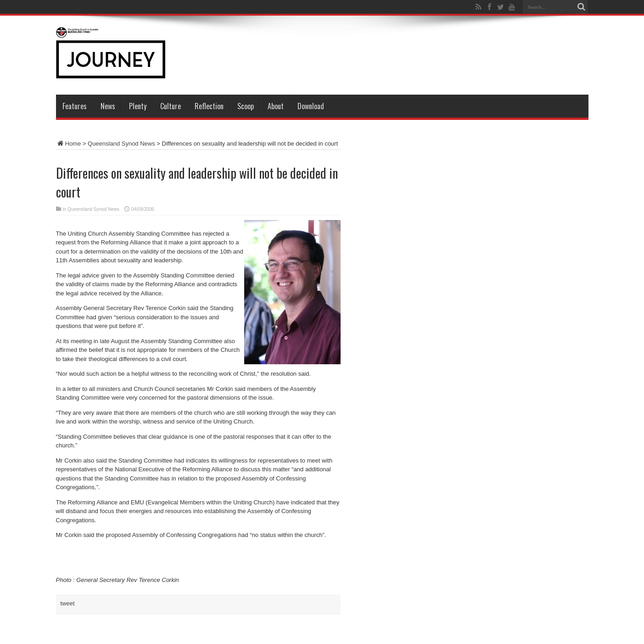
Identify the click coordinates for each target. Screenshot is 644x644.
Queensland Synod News (121, 144)
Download (311, 106)
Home (69, 144)
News (108, 106)
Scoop (246, 106)
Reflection (209, 106)
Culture (171, 106)
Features (75, 106)
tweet (68, 603)
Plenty (138, 106)
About (276, 106)
